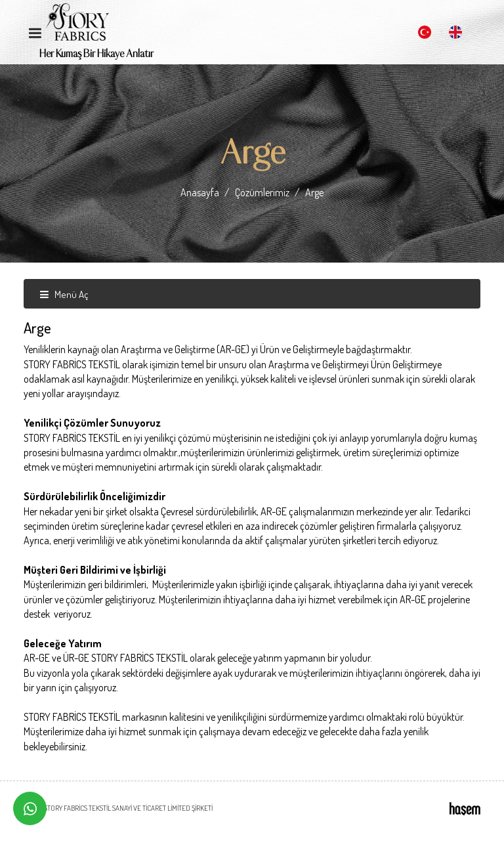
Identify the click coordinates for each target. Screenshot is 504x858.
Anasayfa (200, 192)
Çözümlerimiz (262, 192)
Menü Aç (64, 294)
